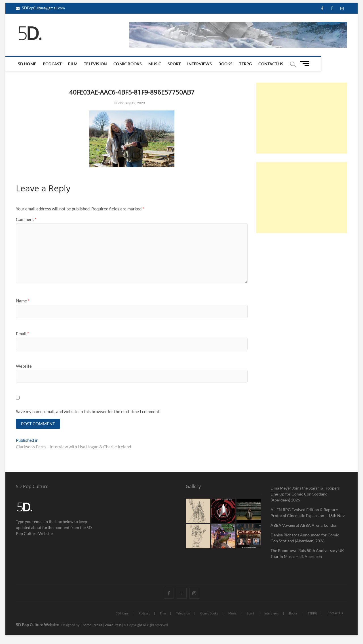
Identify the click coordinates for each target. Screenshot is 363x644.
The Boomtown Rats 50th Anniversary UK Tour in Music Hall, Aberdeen (307, 554)
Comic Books (129, 64)
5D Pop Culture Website (38, 625)
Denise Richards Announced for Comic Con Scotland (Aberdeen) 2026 (305, 538)
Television (97, 64)
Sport (175, 64)
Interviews (201, 64)
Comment (26, 219)
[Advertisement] (301, 118)
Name (23, 301)
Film (74, 64)
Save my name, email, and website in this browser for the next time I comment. (88, 411)
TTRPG (247, 64)
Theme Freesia (92, 625)
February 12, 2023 (130, 103)
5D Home (28, 64)
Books (227, 64)
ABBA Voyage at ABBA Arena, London (304, 525)
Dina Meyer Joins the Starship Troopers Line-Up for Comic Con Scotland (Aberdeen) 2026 (305, 494)
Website (24, 366)
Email (22, 334)
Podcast (53, 64)
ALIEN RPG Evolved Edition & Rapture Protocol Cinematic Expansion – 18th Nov (308, 513)
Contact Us (272, 64)
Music (156, 64)
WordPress (113, 625)
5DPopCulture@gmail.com (40, 8)
